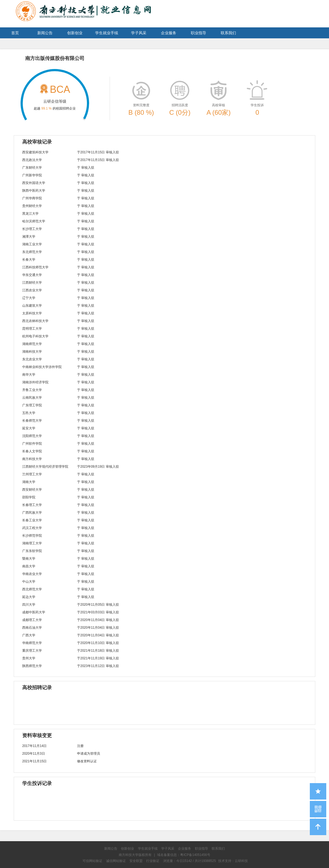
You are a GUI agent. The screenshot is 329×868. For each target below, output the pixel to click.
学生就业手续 (107, 33)
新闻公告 (45, 33)
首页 (15, 33)
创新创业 (75, 33)
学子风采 (139, 33)
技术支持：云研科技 (233, 861)
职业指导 (198, 33)
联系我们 (228, 33)
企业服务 (169, 33)
